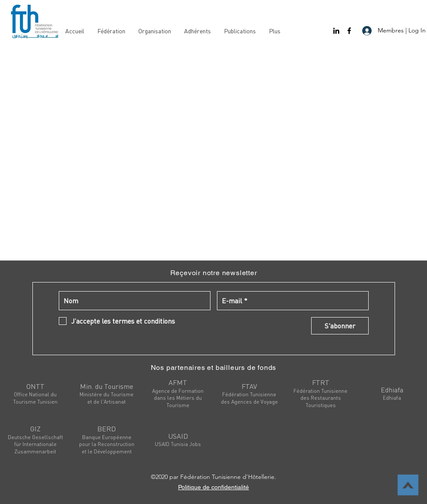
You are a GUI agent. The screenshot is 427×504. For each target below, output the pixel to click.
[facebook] (349, 31)
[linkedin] (336, 31)
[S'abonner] (340, 326)
